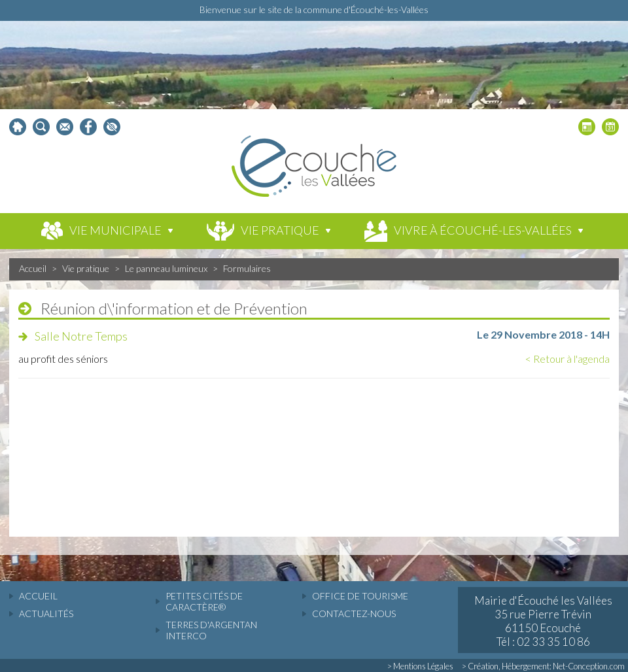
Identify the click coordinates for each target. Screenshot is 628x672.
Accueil (33, 268)
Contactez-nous (354, 613)
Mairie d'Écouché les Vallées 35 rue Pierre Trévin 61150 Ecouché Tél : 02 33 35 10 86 (543, 621)
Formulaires (247, 268)
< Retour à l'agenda (567, 359)
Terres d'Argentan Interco (211, 630)
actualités (46, 613)
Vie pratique (86, 268)
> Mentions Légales (420, 666)
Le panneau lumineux (166, 268)
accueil (38, 596)
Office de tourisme (360, 596)
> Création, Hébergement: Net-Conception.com (543, 666)
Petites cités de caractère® (204, 601)
